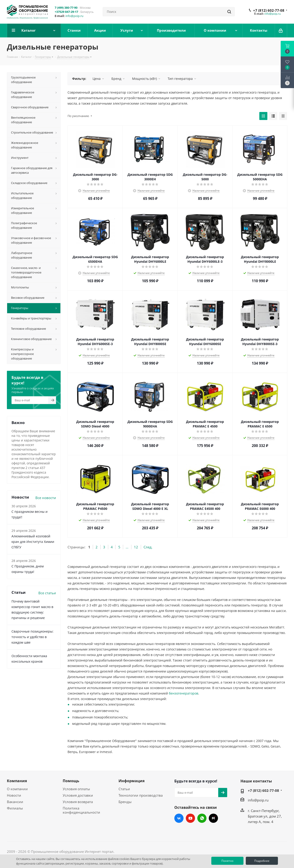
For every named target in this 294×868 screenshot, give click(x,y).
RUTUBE (213, 818)
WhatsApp (202, 818)
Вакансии (15, 802)
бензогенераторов (184, 693)
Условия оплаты (76, 789)
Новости (14, 795)
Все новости (46, 498)
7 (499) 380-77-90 (66, 8)
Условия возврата (78, 802)
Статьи (124, 789)
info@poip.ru (74, 16)
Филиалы (15, 808)
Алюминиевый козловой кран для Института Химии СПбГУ (33, 542)
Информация (131, 781)
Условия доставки (78, 795)
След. (148, 547)
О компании (17, 789)
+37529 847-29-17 (66, 12)
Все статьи (47, 593)
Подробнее (262, 861)
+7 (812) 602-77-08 (269, 10)
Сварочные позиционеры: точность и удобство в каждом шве (33, 637)
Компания (17, 781)
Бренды (125, 802)
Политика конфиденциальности (81, 810)
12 (136, 547)
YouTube (190, 818)
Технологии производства (141, 795)
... (127, 547)
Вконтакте (179, 818)
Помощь (71, 781)
